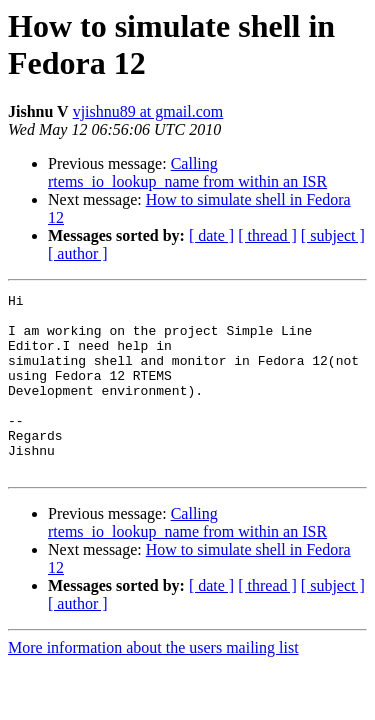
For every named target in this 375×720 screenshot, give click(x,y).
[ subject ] (333, 235)
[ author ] (78, 253)
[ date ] (211, 235)
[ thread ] (267, 235)
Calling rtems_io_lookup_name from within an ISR (187, 172)
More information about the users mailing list (153, 683)
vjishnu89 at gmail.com (148, 111)
